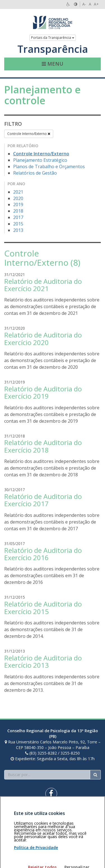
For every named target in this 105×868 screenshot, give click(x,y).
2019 (18, 204)
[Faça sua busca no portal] (47, 775)
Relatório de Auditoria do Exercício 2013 (43, 661)
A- (84, 4)
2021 (18, 192)
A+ (96, 4)
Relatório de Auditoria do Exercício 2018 (43, 446)
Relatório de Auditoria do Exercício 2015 (43, 607)
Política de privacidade (24, 816)
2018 (18, 211)
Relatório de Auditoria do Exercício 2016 (43, 554)
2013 (18, 230)
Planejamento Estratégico (40, 160)
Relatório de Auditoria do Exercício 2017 (43, 500)
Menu (53, 64)
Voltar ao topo (88, 813)
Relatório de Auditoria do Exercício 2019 (43, 392)
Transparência (53, 49)
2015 (18, 224)
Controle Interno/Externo (29, 134)
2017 (18, 217)
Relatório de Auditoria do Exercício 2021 (43, 285)
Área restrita (18, 813)
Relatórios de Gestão (35, 173)
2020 (18, 198)
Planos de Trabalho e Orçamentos (49, 167)
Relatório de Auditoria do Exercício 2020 (43, 338)
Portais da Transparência (53, 38)
